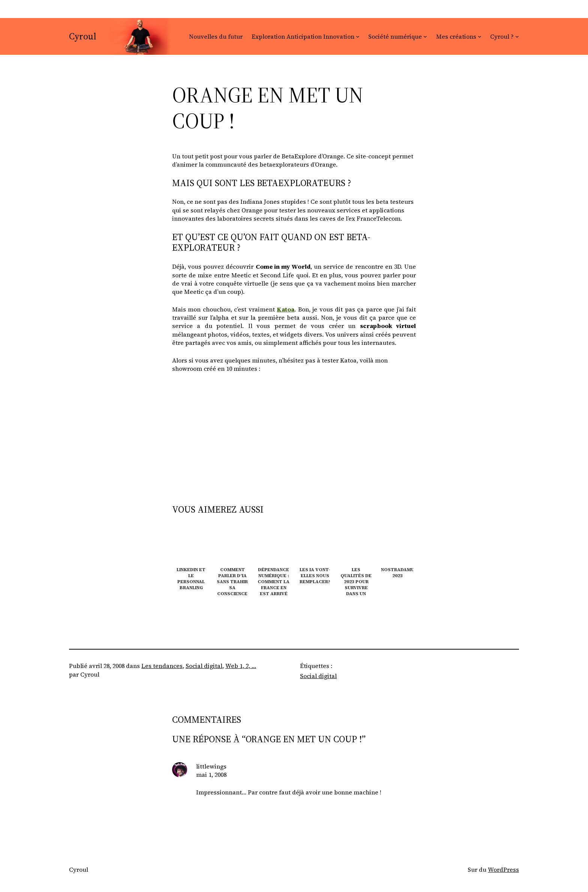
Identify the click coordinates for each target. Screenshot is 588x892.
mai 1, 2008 (211, 775)
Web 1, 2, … (241, 666)
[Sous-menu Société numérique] (425, 36)
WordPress (503, 869)
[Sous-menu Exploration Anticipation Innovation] (358, 36)
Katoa (286, 309)
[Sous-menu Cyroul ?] (517, 36)
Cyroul (83, 36)
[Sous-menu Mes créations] (480, 36)
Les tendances (162, 666)
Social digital (204, 666)
